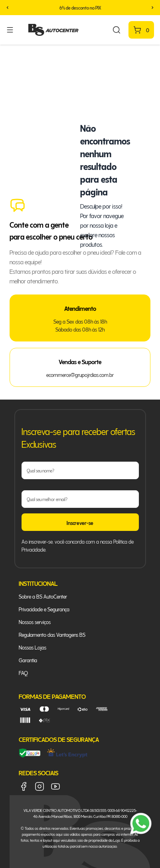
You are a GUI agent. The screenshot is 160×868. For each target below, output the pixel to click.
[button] (8, 8)
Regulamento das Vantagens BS (52, 634)
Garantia (28, 660)
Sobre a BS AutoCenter (43, 596)
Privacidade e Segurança (44, 609)
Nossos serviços (35, 621)
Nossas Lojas (33, 647)
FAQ (23, 672)
